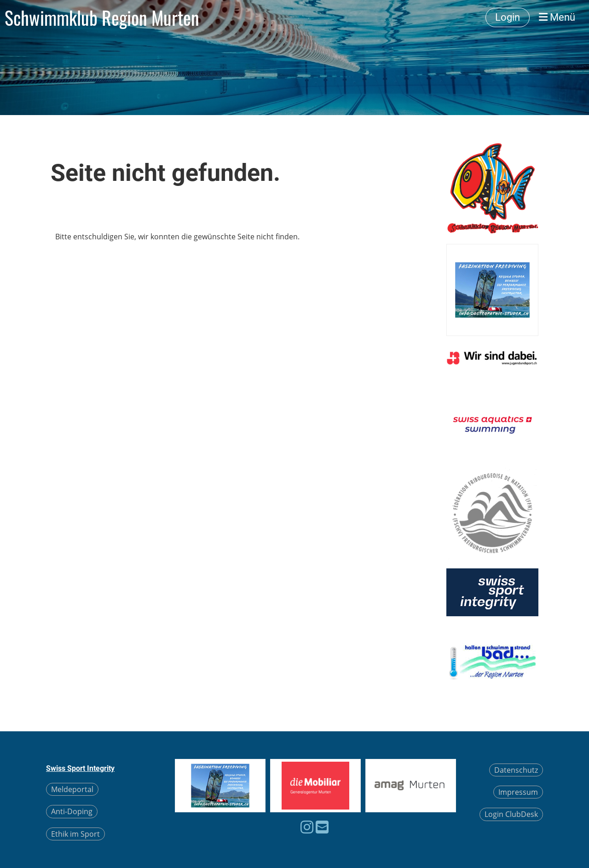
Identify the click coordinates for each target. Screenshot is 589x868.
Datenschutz (516, 770)
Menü (557, 17)
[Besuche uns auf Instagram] (307, 827)
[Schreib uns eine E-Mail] (322, 827)
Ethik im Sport (75, 834)
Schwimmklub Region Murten (102, 17)
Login (508, 17)
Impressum (518, 792)
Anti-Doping (72, 811)
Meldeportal (72, 789)
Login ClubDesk (511, 814)
